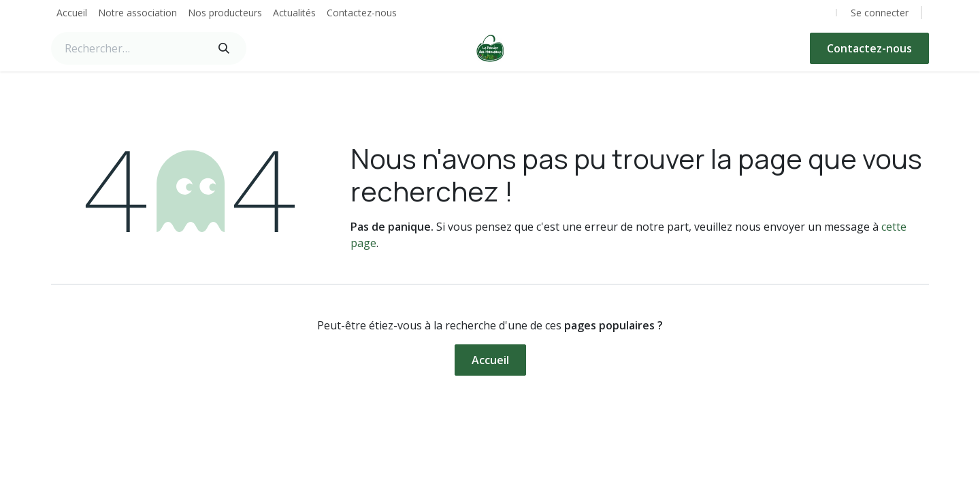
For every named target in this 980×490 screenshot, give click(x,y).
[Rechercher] (224, 48)
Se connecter (880, 13)
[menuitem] (72, 13)
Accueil (490, 360)
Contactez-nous (869, 48)
